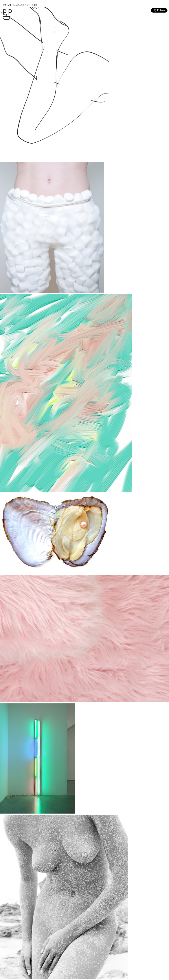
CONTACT (7, 5)
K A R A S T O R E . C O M (25, 5)
